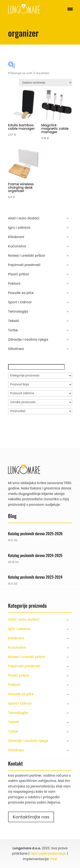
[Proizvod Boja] (40, 385)
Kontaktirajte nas (31, 817)
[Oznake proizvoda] (40, 402)
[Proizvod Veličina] (40, 393)
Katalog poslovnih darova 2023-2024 (35, 577)
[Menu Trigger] (70, 9)
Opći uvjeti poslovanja (48, 853)
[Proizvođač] (40, 411)
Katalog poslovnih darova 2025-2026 (35, 534)
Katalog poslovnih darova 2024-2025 (35, 555)
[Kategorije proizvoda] (40, 376)
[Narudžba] (46, 83)
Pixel (54, 859)
